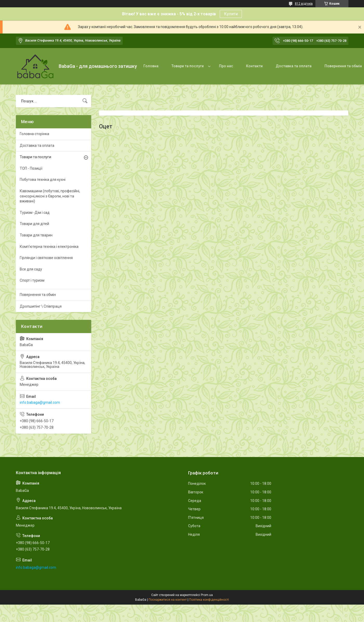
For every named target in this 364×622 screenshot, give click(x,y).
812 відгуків (304, 4)
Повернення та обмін (38, 295)
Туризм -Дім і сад (35, 213)
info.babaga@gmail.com (40, 402)
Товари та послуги (188, 66)
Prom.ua (207, 595)
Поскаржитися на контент (168, 600)
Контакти (254, 66)
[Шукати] (85, 101)
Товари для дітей (34, 224)
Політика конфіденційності (209, 600)
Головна (151, 66)
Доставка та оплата (294, 66)
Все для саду (31, 269)
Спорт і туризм (32, 280)
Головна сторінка (34, 134)
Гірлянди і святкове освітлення (46, 258)
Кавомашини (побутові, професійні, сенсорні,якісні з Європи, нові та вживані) (50, 196)
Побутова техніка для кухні (43, 180)
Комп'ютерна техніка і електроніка (49, 247)
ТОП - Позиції (31, 168)
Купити (231, 14)
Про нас (226, 66)
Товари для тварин (36, 235)
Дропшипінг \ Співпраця (41, 306)
